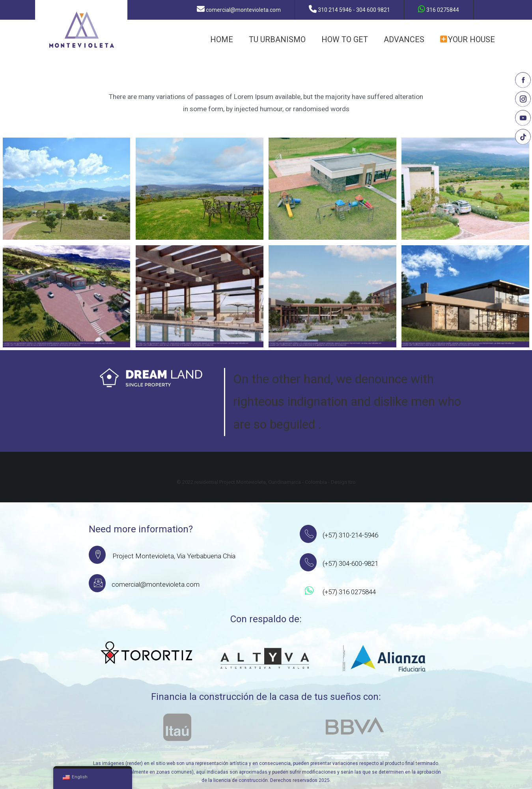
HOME (222, 39)
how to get (345, 39)
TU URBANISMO (277, 39)
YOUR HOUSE (468, 39)
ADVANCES (404, 39)
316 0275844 (439, 9)
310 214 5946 (350, 9)
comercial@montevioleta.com (239, 9)
